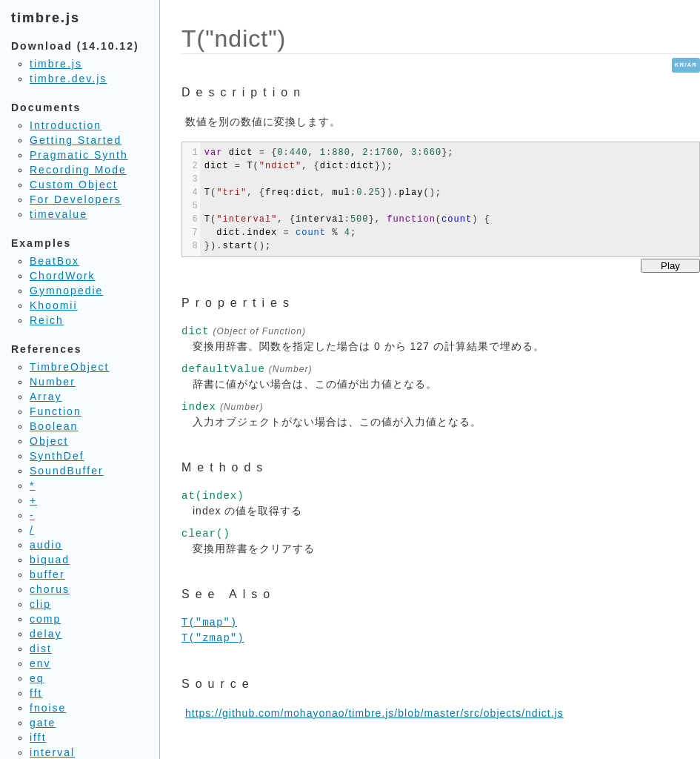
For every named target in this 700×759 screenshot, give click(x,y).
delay (46, 634)
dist (41, 649)
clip (40, 604)
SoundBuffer (67, 471)
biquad (50, 560)
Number (53, 382)
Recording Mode (78, 170)
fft (36, 693)
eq (37, 678)
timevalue (59, 214)
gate (43, 723)
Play (670, 266)
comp (45, 619)
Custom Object (74, 185)
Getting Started (76, 140)
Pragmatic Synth (79, 155)
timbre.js (56, 64)
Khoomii (54, 305)
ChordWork (63, 276)
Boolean (54, 426)
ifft (38, 738)
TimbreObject (70, 367)
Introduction (66, 125)
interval (52, 752)
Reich (47, 320)
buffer (47, 574)
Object (49, 441)
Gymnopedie (66, 291)
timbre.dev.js (68, 79)
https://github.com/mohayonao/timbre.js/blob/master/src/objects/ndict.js (374, 713)
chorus (50, 589)
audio (46, 545)
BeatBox (54, 261)
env (40, 663)
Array (46, 397)
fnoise (48, 708)
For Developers (76, 199)
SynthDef (57, 456)
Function (56, 411)
